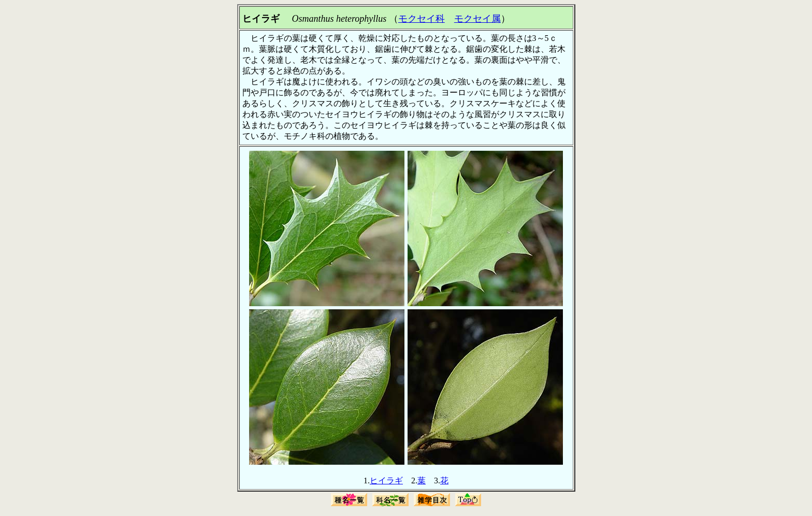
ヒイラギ (386, 481)
